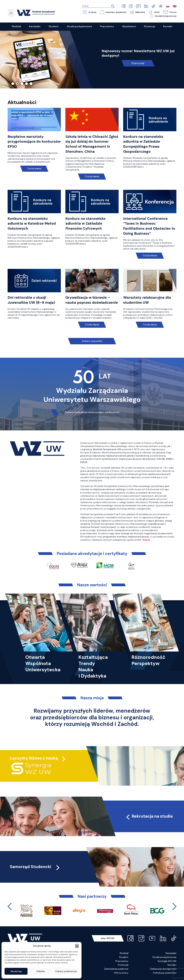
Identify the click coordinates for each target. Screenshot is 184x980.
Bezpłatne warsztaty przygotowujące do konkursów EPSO (34, 142)
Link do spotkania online (138, 61)
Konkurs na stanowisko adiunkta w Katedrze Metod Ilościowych (32, 224)
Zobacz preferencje (66, 971)
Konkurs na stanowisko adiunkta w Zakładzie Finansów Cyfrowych (85, 224)
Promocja (123, 965)
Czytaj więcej (34, 169)
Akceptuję (16, 971)
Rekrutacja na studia (149, 816)
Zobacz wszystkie (92, 341)
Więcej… (147, 540)
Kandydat (171, 953)
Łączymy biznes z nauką (34, 758)
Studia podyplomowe (164, 957)
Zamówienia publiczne (116, 969)
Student (124, 957)
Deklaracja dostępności (163, 969)
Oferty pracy (121, 973)
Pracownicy (122, 961)
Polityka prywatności (165, 973)
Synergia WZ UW (167, 961)
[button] (77, 946)
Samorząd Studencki (35, 867)
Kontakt (172, 965)
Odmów (41, 971)
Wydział (124, 953)
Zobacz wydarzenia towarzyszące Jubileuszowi (92, 412)
